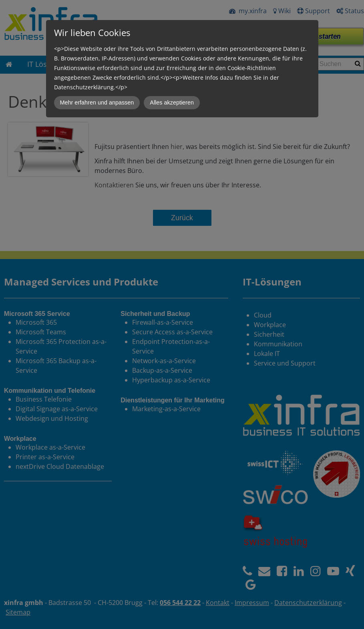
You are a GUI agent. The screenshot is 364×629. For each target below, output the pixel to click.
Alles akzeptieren (172, 102)
